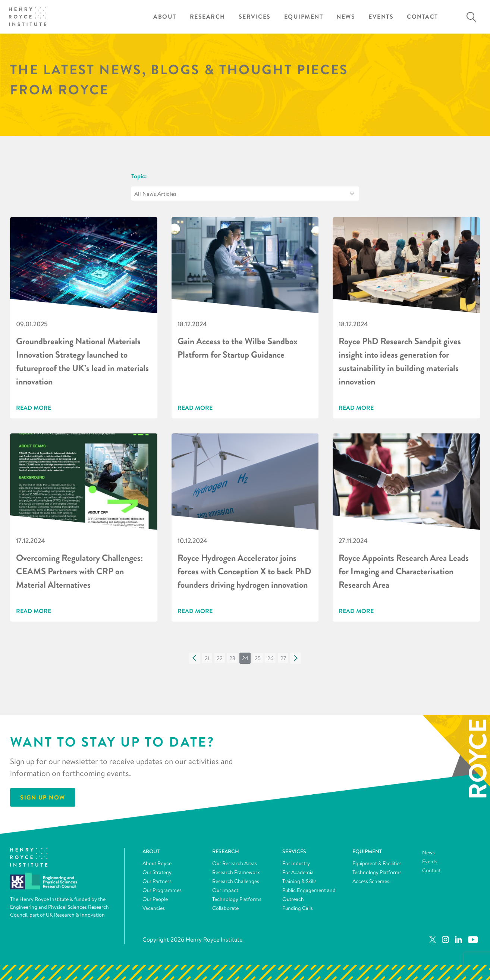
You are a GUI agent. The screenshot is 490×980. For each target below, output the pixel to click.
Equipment (304, 17)
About (165, 17)
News (346, 17)
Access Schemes (371, 881)
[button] (194, 658)
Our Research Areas (235, 863)
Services (255, 17)
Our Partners (157, 881)
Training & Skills (299, 881)
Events (381, 17)
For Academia (298, 872)
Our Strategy (157, 872)
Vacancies (154, 908)
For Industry (296, 863)
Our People (155, 899)
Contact (423, 17)
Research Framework (236, 872)
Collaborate (225, 908)
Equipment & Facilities (377, 863)
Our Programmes (162, 890)
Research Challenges (236, 881)
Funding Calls (298, 908)
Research (208, 17)
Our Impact (225, 890)
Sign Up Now (43, 798)
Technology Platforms (237, 899)
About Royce (157, 863)
